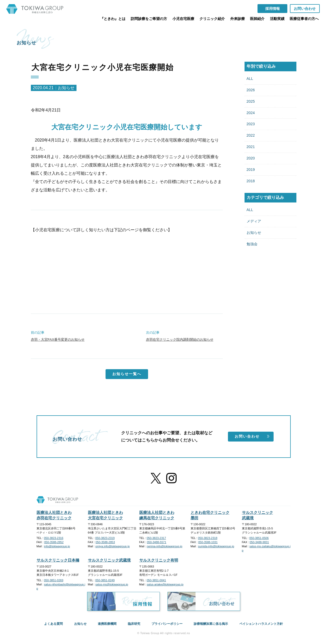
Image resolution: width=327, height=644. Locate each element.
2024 (251, 113)
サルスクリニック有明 (159, 560)
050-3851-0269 (54, 580)
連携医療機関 (107, 624)
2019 (251, 170)
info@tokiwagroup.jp (57, 546)
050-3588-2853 (105, 542)
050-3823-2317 (156, 538)
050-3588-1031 (208, 542)
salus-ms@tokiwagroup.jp (112, 584)
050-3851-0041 (156, 580)
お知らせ (254, 233)
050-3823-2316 (54, 538)
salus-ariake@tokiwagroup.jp (165, 584)
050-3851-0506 (259, 538)
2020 (251, 158)
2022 (251, 135)
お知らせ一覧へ (127, 374)
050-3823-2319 (105, 538)
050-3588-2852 (54, 542)
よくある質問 (53, 624)
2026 (251, 90)
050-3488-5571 (156, 542)
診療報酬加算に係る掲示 (211, 624)
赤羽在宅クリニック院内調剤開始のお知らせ (180, 339)
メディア (254, 221)
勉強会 (252, 244)
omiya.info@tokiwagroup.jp (113, 546)
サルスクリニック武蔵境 (109, 560)
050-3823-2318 (208, 538)
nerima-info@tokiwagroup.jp (165, 546)
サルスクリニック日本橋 (58, 560)
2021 (251, 147)
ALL (250, 79)
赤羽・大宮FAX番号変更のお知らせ (58, 339)
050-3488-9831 (259, 542)
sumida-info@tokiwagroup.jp (216, 546)
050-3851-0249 (105, 580)
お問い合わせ (252, 436)
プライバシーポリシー (167, 624)
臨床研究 (134, 624)
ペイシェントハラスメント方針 (261, 624)
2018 (251, 181)
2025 (251, 101)
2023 (251, 124)
